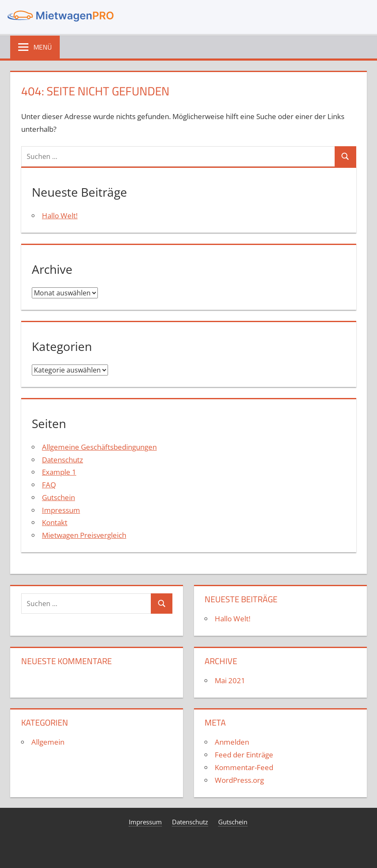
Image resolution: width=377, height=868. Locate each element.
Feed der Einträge (244, 755)
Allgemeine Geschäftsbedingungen (99, 447)
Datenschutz (62, 460)
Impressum (61, 510)
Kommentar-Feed (244, 767)
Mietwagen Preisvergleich (84, 535)
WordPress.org (239, 780)
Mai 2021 (230, 680)
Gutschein (58, 497)
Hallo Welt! (60, 216)
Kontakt (55, 522)
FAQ (49, 485)
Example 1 (59, 472)
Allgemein (48, 742)
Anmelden (232, 742)
